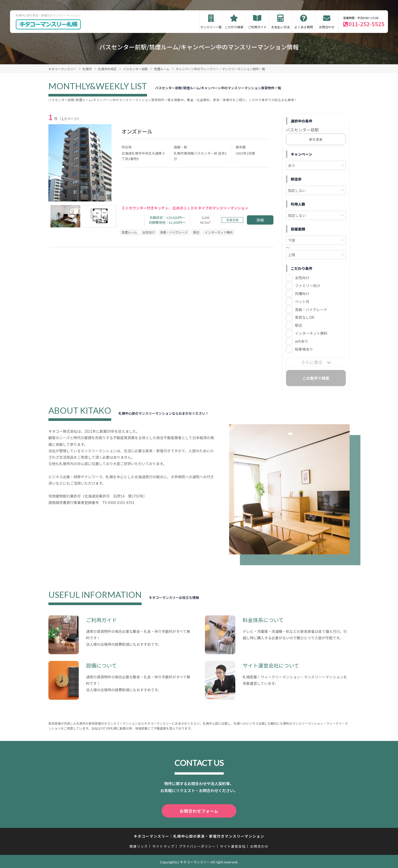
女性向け (302, 278)
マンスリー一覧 (211, 27)
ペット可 (302, 302)
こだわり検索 (234, 27)
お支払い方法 (280, 27)
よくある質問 (304, 27)
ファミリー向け (308, 286)
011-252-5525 (366, 24)
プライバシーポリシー (197, 845)
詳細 (260, 220)
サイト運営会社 (233, 845)
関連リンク (139, 845)
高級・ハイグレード (311, 309)
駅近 (299, 325)
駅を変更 (316, 139)
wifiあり (302, 341)
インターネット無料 (311, 333)
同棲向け (302, 294)
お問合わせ (327, 27)
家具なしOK (305, 317)
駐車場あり (304, 349)
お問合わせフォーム (199, 810)
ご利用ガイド (257, 27)
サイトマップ (163, 845)
